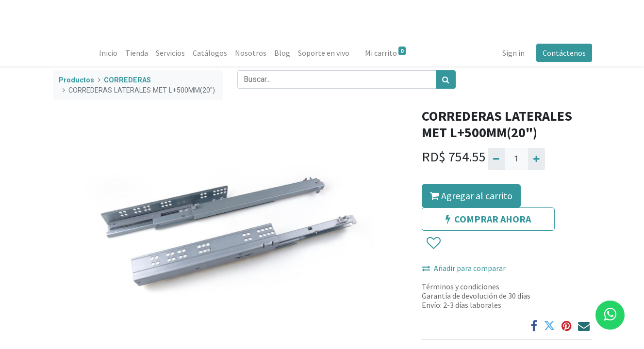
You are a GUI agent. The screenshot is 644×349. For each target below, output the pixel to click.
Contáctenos (564, 53)
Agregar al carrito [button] (471, 196)
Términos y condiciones (461, 286)
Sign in (513, 53)
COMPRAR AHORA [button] (488, 219)
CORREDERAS (127, 80)
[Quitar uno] (496, 159)
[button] (433, 243)
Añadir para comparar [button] (464, 268)
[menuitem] (109, 53)
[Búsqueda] (446, 79)
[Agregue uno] (537, 159)
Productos (76, 80)
